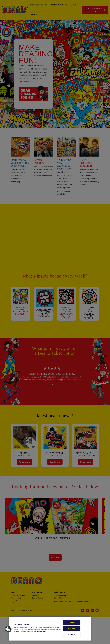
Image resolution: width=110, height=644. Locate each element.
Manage (72, 634)
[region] (50, 628)
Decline (72, 628)
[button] (8, 629)
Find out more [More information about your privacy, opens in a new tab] (41, 632)
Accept (72, 623)
